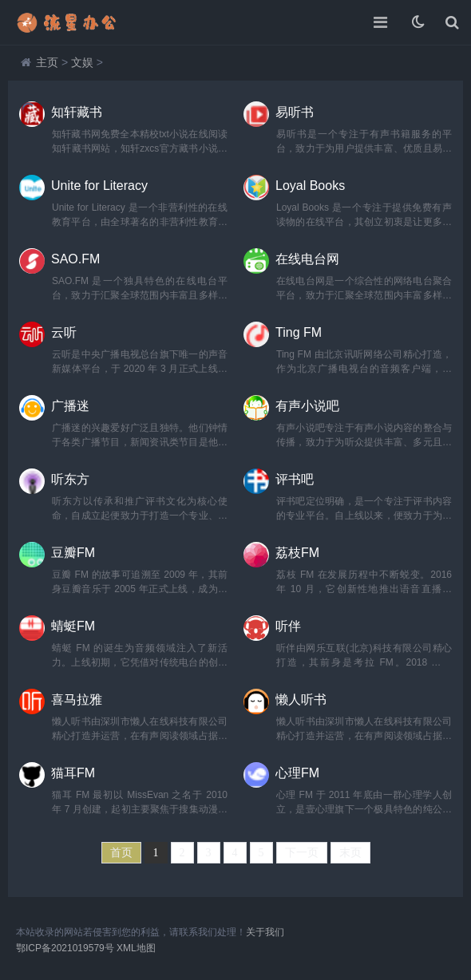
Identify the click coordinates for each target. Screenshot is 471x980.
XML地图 (136, 948)
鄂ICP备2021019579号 (65, 948)
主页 (47, 62)
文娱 (82, 62)
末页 (350, 853)
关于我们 (265, 932)
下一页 (302, 853)
